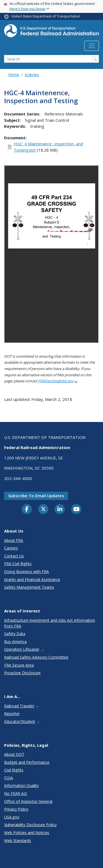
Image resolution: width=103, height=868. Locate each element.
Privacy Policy (16, 809)
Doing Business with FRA (27, 572)
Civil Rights (14, 770)
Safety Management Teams (29, 587)
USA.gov (12, 817)
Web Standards (18, 840)
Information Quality (21, 785)
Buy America (15, 642)
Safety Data (15, 634)
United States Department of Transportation (46, 16)
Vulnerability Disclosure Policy (30, 825)
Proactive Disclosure (22, 673)
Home (14, 75)
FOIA (9, 778)
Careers (11, 548)
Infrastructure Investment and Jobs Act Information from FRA (50, 623)
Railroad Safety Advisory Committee (36, 657)
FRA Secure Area (19, 665)
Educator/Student (22, 721)
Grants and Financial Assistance (32, 579)
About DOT (14, 754)
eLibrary (32, 75)
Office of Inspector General (28, 801)
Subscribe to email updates (36, 496)
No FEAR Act (16, 793)
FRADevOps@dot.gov (58, 381)
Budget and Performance (27, 762)
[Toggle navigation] (92, 46)
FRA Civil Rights (18, 564)
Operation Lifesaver (24, 649)
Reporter (12, 714)
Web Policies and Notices (27, 833)
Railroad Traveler (22, 706)
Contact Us (14, 556)
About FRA (14, 540)
